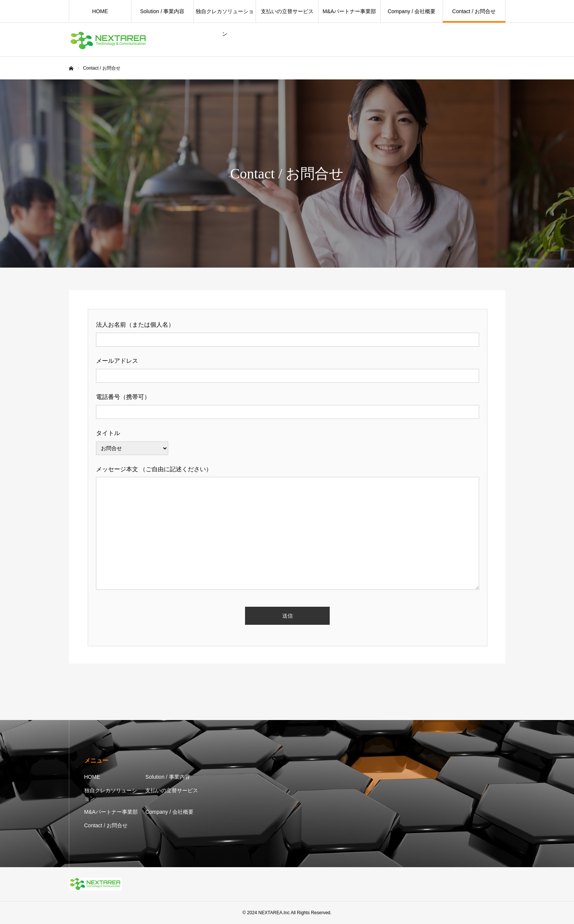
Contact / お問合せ (474, 11)
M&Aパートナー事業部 (349, 11)
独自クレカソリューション (225, 15)
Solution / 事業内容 (162, 11)
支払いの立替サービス (287, 11)
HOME (100, 11)
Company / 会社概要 (412, 11)
